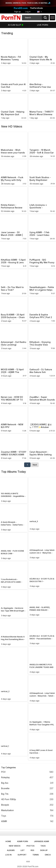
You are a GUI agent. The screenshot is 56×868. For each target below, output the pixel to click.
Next (35, 465)
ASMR (27, 821)
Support (22, 855)
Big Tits (27, 794)
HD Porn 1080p (27, 799)
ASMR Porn (23, 841)
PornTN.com (33, 866)
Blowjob (27, 805)
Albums (11, 850)
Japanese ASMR (41, 841)
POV (27, 772)
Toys (27, 816)
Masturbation (27, 810)
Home (8, 841)
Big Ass (27, 783)
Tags (43, 846)
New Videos (15, 846)
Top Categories (9, 768)
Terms (36, 855)
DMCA (48, 855)
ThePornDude (36, 8)
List (23, 850)
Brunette (27, 788)
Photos (31, 846)
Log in (28, 12)
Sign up (17, 12)
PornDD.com (21, 8)
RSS (32, 850)
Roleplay (27, 778)
